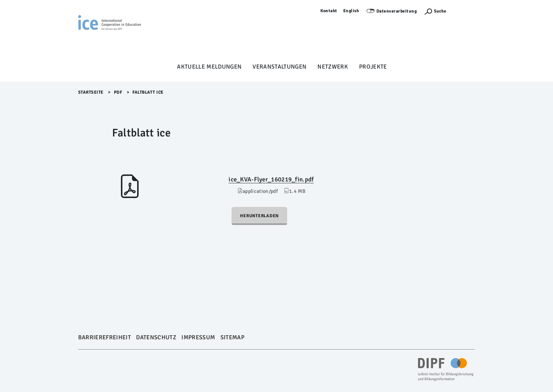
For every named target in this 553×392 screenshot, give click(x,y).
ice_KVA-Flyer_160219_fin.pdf (271, 179)
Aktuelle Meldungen (209, 67)
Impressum (198, 337)
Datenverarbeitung (397, 11)
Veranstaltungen (279, 67)
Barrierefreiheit (105, 337)
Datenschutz (156, 337)
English (351, 11)
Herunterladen (259, 216)
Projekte (373, 67)
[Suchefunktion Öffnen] (435, 11)
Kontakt (329, 11)
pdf (118, 92)
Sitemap (232, 337)
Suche (440, 11)
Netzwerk (333, 67)
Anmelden (464, 11)
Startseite (91, 92)
